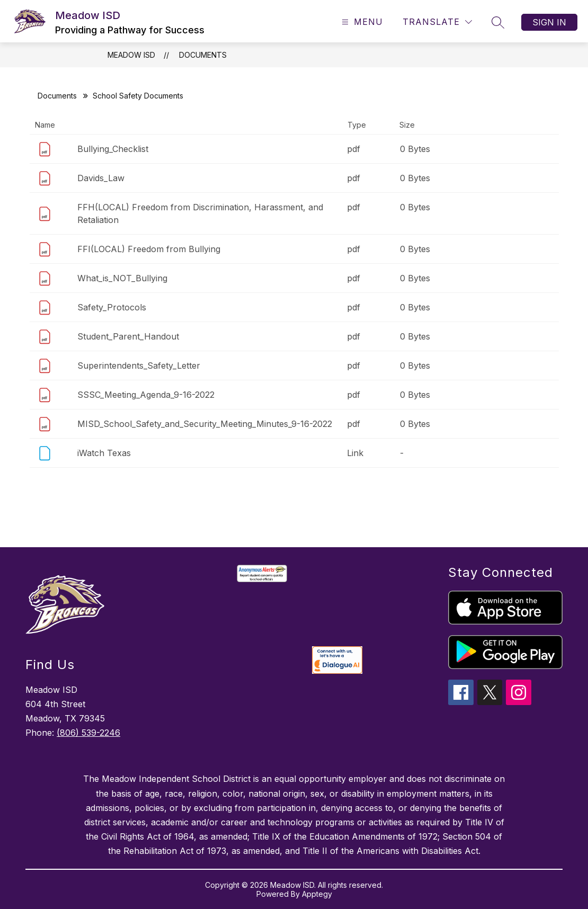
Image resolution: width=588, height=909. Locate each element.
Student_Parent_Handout (128, 336)
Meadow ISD (131, 55)
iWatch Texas (104, 453)
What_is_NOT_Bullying (122, 278)
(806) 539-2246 (88, 733)
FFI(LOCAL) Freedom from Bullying (149, 249)
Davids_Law (101, 178)
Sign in (549, 22)
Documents (203, 55)
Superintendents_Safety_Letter (139, 366)
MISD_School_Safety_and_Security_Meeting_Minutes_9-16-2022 (205, 424)
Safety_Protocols (112, 307)
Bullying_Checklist (113, 149)
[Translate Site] (437, 22)
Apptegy (317, 894)
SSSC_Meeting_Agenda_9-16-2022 (146, 395)
